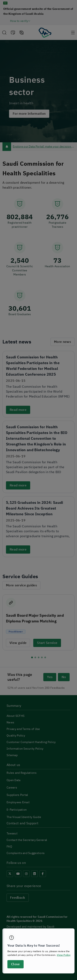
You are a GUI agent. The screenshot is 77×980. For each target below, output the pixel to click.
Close (15, 964)
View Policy (64, 955)
